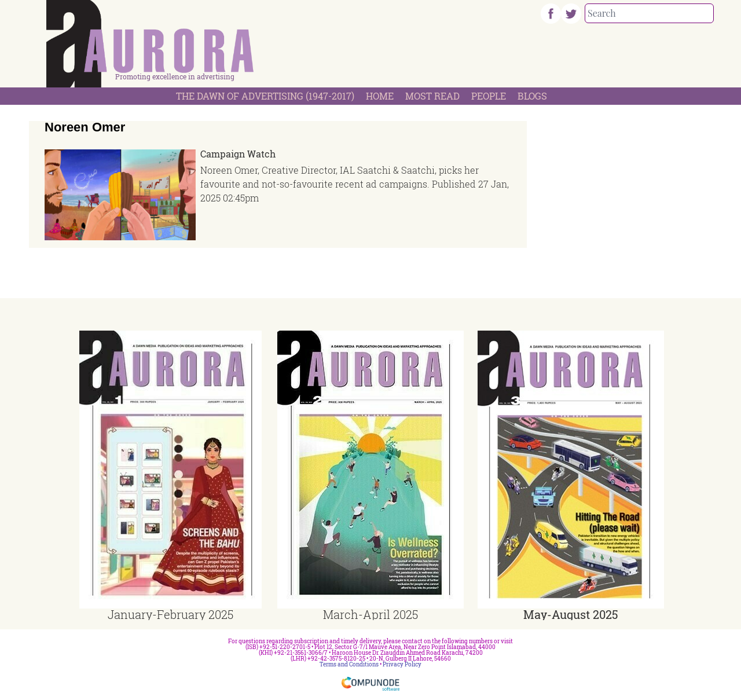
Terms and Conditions (349, 664)
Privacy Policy (402, 664)
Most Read (432, 96)
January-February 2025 (170, 614)
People (489, 96)
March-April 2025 (370, 614)
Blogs (532, 96)
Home (380, 96)
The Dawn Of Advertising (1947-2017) (265, 96)
